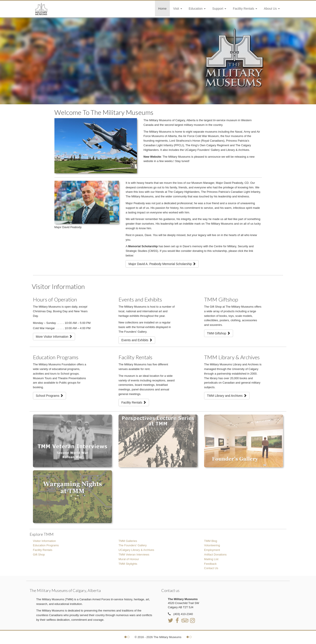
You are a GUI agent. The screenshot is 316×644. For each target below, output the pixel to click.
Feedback (210, 564)
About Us (272, 9)
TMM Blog (211, 541)
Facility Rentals (245, 9)
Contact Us (211, 568)
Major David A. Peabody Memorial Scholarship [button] (162, 264)
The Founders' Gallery (133, 545)
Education (197, 9)
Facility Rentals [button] (134, 402)
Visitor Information (44, 541)
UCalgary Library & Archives (136, 550)
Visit (178, 9)
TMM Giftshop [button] (219, 333)
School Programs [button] (49, 396)
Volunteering (212, 545)
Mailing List (211, 559)
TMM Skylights (128, 564)
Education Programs (46, 545)
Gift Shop (39, 555)
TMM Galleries (128, 541)
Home (162, 9)
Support (219, 9)
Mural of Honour (129, 559)
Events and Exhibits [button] (137, 340)
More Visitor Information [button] (54, 337)
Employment (212, 550)
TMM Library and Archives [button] (227, 396)
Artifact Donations (215, 555)
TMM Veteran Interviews (134, 555)
